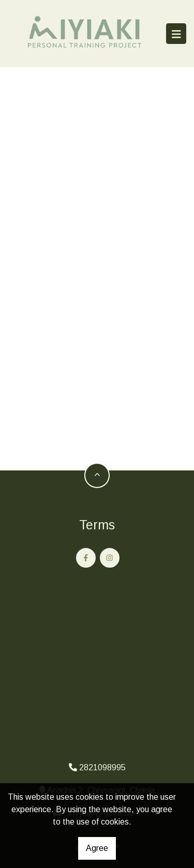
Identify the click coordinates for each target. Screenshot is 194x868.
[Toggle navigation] (176, 34)
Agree (97, 848)
